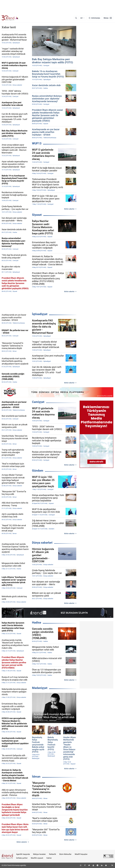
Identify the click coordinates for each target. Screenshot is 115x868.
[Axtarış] (76, 18)
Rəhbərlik (53, 854)
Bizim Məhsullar (65, 854)
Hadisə (37, 623)
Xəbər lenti (9, 27)
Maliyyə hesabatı (39, 854)
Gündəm (38, 471)
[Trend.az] (10, 18)
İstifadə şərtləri (22, 858)
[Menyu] (108, 18)
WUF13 (37, 143)
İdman (36, 777)
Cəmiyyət (38, 402)
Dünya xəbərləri (42, 543)
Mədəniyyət (40, 688)
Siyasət (37, 215)
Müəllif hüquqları (81, 854)
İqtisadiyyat (40, 314)
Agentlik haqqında (23, 854)
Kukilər (49, 858)
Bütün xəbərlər (69, 209)
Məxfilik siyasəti (37, 858)
